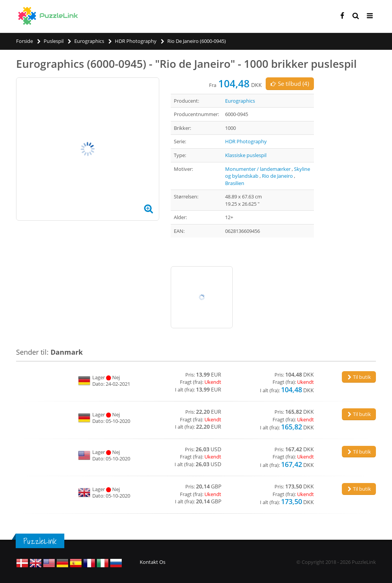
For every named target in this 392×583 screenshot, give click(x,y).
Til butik (359, 377)
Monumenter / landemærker (258, 169)
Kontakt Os (153, 562)
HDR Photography (246, 141)
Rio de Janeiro (277, 176)
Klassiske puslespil (246, 155)
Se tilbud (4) (290, 84)
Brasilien (235, 183)
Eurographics (240, 101)
